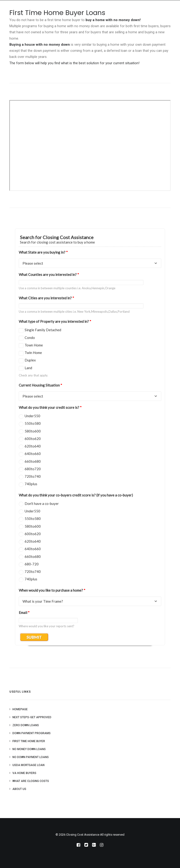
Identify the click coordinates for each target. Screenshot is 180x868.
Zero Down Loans (26, 725)
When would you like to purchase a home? (52, 590)
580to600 (33, 431)
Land (28, 368)
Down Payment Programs (32, 733)
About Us (19, 789)
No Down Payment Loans (31, 757)
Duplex (30, 360)
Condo (30, 338)
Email (24, 612)
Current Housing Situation (40, 385)
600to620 (33, 439)
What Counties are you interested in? (49, 274)
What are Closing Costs (31, 781)
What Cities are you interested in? (46, 298)
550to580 (33, 423)
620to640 (33, 446)
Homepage (20, 709)
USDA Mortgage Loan (28, 765)
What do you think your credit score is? (50, 407)
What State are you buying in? (43, 252)
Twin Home (33, 353)
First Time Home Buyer (29, 741)
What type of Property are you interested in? (55, 321)
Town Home (34, 345)
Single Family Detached (43, 330)
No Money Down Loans (29, 749)
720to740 (33, 476)
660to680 (33, 461)
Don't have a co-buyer (42, 504)
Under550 (32, 416)
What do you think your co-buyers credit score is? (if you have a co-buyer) (76, 495)
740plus (31, 484)
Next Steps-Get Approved (32, 717)
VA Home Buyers (24, 773)
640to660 (33, 454)
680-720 (32, 564)
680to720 (33, 469)
